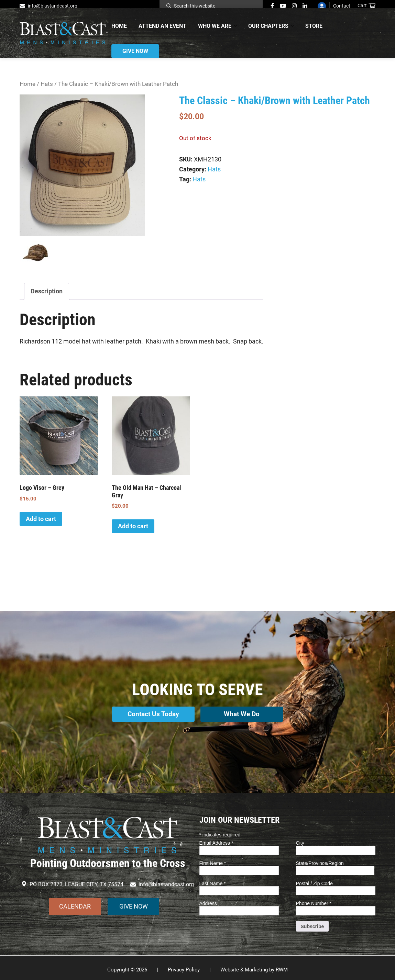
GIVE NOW (134, 902)
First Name (213, 859)
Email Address (216, 839)
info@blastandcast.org (53, 6)
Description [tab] (47, 291)
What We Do (243, 713)
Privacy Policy (184, 966)
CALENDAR (75, 902)
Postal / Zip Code (314, 879)
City (300, 839)
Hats (47, 84)
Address (208, 900)
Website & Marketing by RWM (254, 966)
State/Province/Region (320, 859)
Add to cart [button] (41, 519)
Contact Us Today (152, 713)
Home (28, 84)
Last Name (213, 879)
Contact (342, 6)
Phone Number (314, 900)
